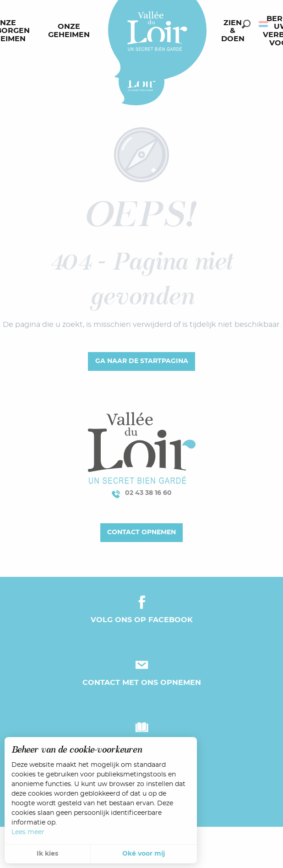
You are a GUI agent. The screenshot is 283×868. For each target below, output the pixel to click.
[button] (246, 24)
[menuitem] (71, 31)
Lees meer (28, 832)
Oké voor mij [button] (144, 854)
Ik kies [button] (47, 854)
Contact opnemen (141, 532)
